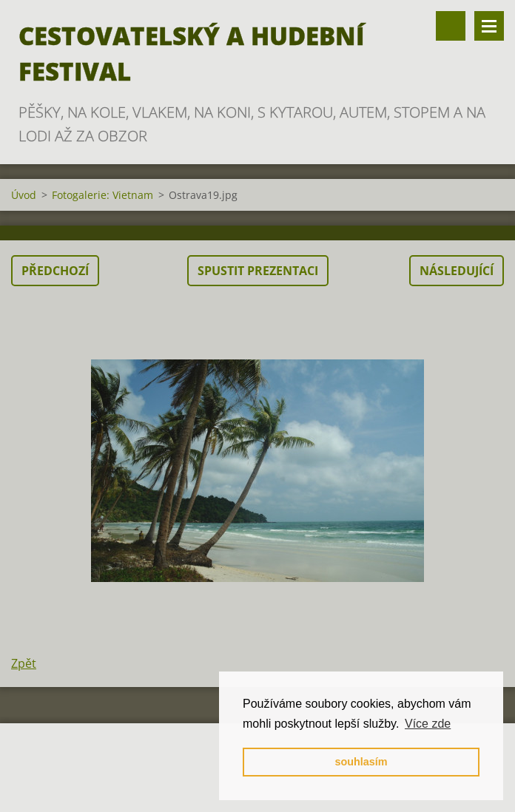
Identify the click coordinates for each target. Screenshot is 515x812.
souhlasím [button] (361, 762)
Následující (457, 271)
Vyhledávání (451, 26)
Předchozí (55, 271)
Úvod (24, 195)
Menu (489, 26)
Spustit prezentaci (258, 271)
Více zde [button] (428, 724)
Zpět (24, 663)
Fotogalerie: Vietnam (102, 195)
